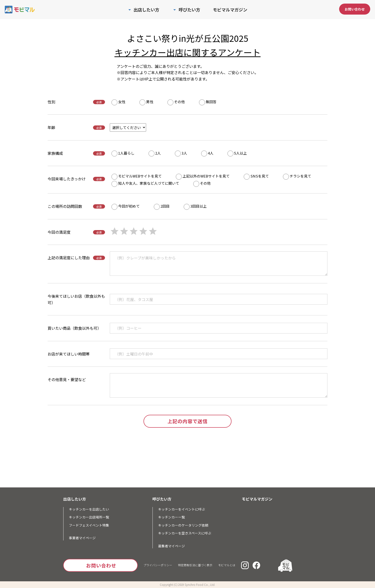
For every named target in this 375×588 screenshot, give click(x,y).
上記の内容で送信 (187, 421)
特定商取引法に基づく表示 (195, 565)
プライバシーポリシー (158, 565)
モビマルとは (227, 565)
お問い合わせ (355, 9)
